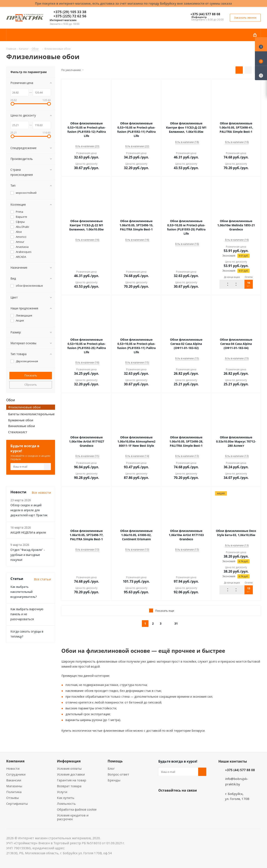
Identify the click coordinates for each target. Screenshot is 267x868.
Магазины (14, 786)
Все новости (41, 492)
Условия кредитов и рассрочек (73, 817)
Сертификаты (17, 803)
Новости (13, 768)
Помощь (115, 761)
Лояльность (66, 803)
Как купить (66, 798)
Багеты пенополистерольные (31, 414)
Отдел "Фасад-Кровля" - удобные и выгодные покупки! (28, 555)
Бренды (114, 780)
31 (176, 623)
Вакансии (14, 780)
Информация (69, 761)
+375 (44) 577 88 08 (205, 14)
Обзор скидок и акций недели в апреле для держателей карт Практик (29, 510)
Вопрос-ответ (118, 774)
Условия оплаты (69, 768)
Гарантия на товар (72, 780)
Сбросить (31, 385)
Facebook (173, 800)
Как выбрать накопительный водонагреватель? (24, 592)
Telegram (194, 800)
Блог (111, 768)
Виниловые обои (21, 426)
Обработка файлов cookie (77, 809)
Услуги (62, 792)
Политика (14, 792)
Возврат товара (69, 786)
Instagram (183, 800)
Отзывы (13, 798)
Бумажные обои (21, 420)
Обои (11, 400)
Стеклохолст (18, 432)
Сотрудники (16, 774)
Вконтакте (162, 800)
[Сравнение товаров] (261, 73)
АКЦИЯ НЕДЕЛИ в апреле (28, 532)
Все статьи (42, 579)
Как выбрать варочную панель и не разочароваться (27, 614)
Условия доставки (71, 774)
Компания (15, 761)
